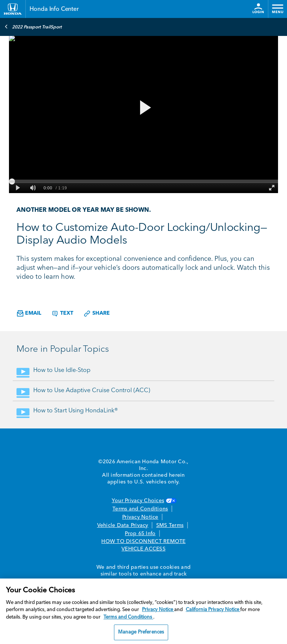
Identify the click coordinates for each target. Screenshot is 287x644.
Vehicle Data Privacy (123, 525)
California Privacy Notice (213, 610)
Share (97, 314)
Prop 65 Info (140, 534)
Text (62, 314)
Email (29, 313)
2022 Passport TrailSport (33, 27)
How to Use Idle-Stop (62, 370)
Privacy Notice (140, 517)
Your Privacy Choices (143, 501)
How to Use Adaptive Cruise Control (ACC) (92, 391)
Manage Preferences (141, 632)
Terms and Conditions (140, 509)
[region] (143, 611)
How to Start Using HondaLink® (76, 411)
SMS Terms (170, 525)
